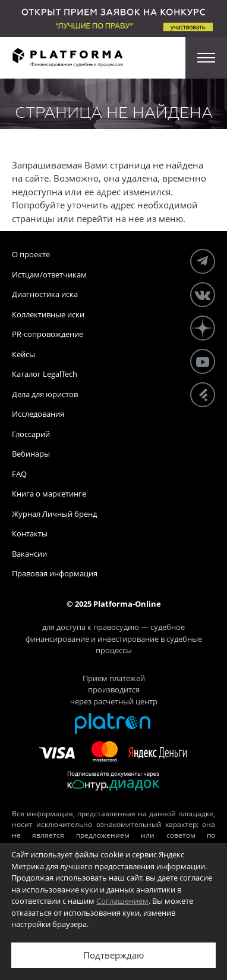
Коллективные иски (48, 314)
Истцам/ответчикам (49, 274)
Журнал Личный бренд (54, 514)
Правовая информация (55, 573)
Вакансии (29, 554)
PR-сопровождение (48, 334)
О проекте (31, 254)
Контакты (30, 533)
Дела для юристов (45, 394)
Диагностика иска (45, 294)
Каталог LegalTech (45, 374)
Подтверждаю (113, 955)
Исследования (38, 414)
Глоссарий (31, 434)
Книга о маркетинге (49, 494)
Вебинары (31, 454)
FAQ (19, 474)
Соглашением (122, 901)
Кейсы (23, 354)
